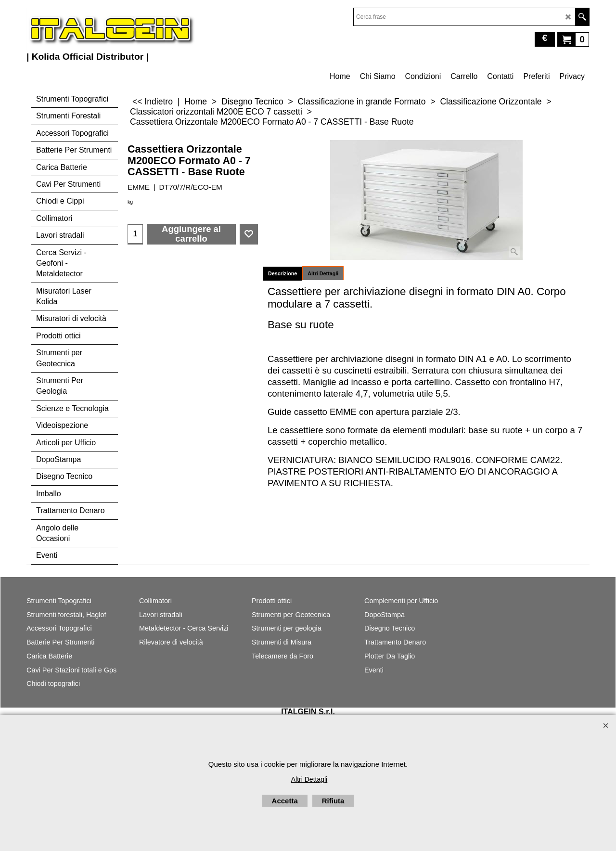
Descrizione (282, 273)
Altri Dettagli (323, 273)
